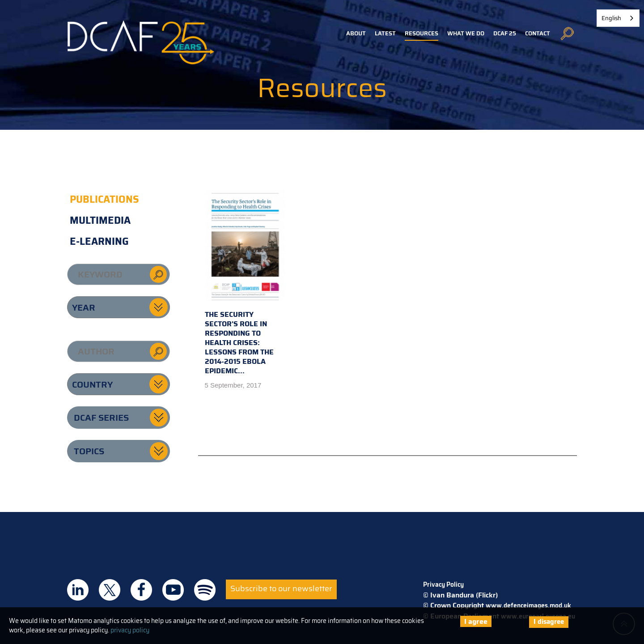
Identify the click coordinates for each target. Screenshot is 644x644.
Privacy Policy (443, 584)
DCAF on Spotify (205, 590)
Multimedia (100, 220)
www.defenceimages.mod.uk (528, 606)
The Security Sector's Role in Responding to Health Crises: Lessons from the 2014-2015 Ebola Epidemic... (245, 283)
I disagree (549, 622)
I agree (476, 621)
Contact (538, 33)
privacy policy (130, 630)
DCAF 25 (505, 33)
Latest (385, 33)
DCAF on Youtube (173, 590)
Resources (422, 33)
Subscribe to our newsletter (281, 589)
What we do (466, 33)
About (356, 33)
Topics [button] (89, 451)
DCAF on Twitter (110, 590)
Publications (104, 199)
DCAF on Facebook (141, 590)
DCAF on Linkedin (78, 590)
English (611, 18)
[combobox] (618, 18)
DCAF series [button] (101, 418)
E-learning (99, 241)
